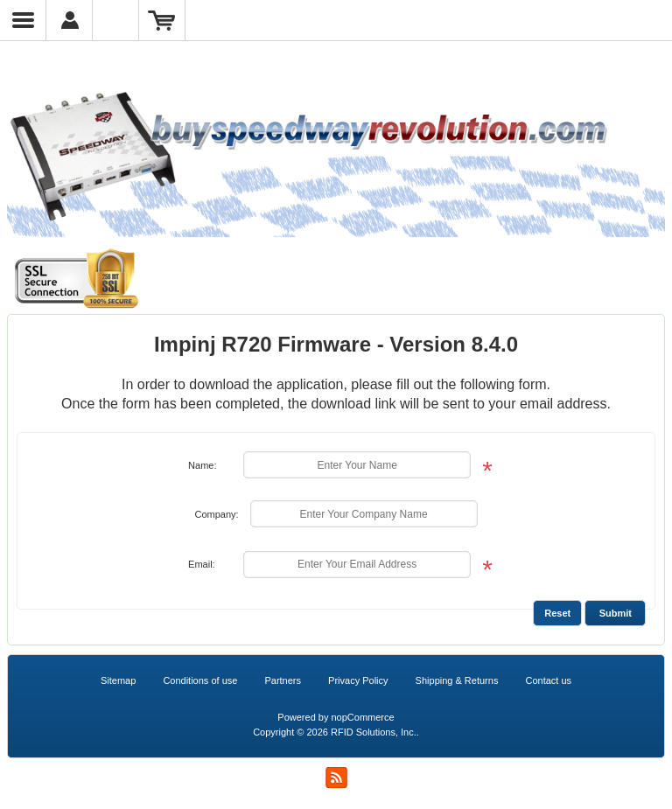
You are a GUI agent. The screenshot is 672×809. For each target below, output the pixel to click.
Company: (216, 514)
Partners (283, 680)
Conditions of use (200, 680)
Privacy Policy (358, 680)
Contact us (548, 680)
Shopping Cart (162, 20)
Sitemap (118, 680)
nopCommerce (363, 717)
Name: (202, 465)
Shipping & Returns (457, 680)
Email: (202, 564)
